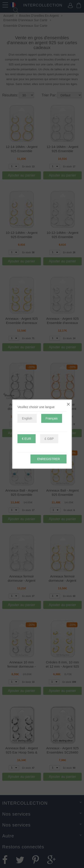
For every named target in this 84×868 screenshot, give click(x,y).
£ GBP (49, 439)
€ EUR (27, 439)
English (27, 418)
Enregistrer (48, 459)
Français (52, 418)
